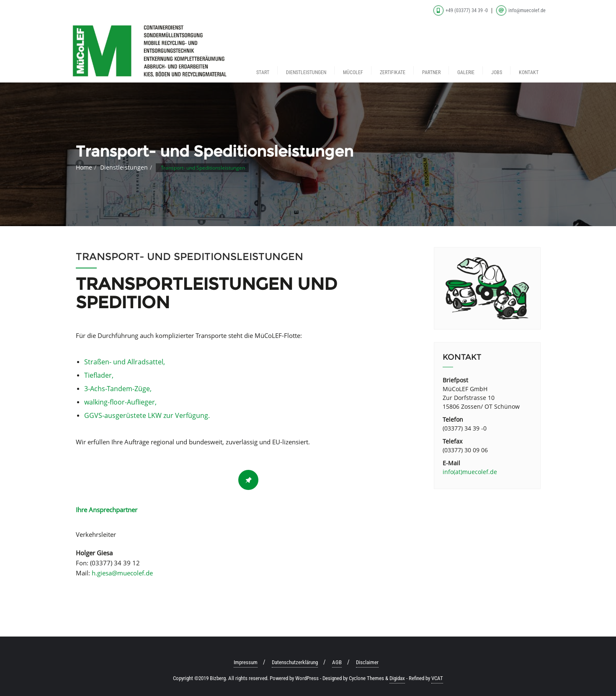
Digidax (397, 678)
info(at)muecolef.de (470, 472)
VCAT (437, 678)
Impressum (246, 662)
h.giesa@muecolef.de (122, 573)
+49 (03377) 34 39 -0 (461, 10)
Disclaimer (367, 662)
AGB (337, 662)
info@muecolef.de (521, 10)
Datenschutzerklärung (295, 662)
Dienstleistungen (124, 167)
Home (84, 167)
